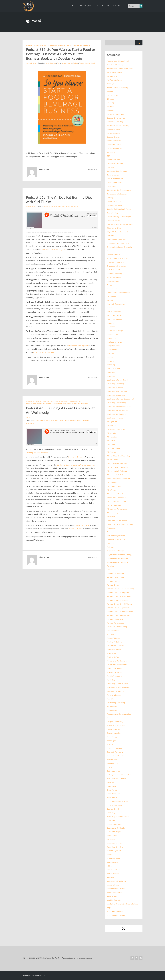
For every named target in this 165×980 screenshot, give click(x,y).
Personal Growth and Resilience (119, 615)
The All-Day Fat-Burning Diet (54, 249)
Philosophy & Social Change (117, 627)
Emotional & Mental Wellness (118, 243)
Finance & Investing (114, 274)
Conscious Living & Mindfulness (119, 190)
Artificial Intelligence (115, 80)
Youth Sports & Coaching (116, 915)
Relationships (112, 706)
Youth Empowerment (115, 911)
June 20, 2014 (31, 417)
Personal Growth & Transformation (120, 611)
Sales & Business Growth (116, 725)
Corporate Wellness (114, 205)
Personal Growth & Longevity (118, 592)
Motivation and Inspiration (117, 520)
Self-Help (111, 767)
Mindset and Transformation (117, 509)
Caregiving (111, 152)
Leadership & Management (117, 391)
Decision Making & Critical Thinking (120, 224)
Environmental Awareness (117, 262)
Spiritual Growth (113, 809)
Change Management (40, 193)
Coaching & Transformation (117, 171)
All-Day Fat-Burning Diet (78, 346)
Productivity (112, 653)
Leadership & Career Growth (118, 380)
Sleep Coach (112, 786)
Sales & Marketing (114, 729)
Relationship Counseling (116, 703)
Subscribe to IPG (103, 6)
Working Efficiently (114, 900)
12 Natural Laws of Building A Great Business (75, 465)
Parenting (111, 566)
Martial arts (111, 433)
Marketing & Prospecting (116, 429)
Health (68, 206)
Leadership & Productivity (117, 403)
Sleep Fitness (112, 790)
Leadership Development (116, 414)
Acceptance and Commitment (118, 61)
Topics (109, 854)
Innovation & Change (115, 330)
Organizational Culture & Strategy (120, 554)
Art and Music (112, 76)
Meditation (111, 441)
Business (29, 45)
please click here (82, 525)
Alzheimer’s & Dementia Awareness (120, 69)
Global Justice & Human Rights (118, 293)
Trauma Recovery (113, 858)
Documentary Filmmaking (117, 239)
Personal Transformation (116, 623)
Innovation (111, 327)
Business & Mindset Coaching (118, 125)
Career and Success (114, 144)
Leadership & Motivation (116, 395)
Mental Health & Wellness (117, 475)
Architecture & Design (115, 72)
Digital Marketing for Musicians (119, 232)
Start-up (87, 63)
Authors (29, 193)
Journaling (111, 365)
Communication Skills (115, 179)
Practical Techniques (115, 642)
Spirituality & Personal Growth (118, 816)
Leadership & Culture (115, 387)
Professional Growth (115, 668)
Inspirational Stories (114, 342)
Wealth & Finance (114, 870)
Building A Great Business (37, 453)
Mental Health (112, 460)
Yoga (109, 908)
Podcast (76, 63)
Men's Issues (112, 452)
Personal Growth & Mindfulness (119, 596)
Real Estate (111, 699)
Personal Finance (113, 581)
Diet (60, 206)
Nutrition (67, 193)
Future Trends (52, 45)
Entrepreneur (38, 401)
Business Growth (113, 133)
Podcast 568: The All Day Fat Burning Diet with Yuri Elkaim (60, 233)
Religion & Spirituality (115, 722)
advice (46, 206)
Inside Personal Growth (36, 6)
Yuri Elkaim (74, 206)
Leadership (111, 372)
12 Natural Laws (38, 420)
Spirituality (111, 813)
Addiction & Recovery (115, 65)
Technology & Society (115, 847)
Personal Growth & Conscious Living (120, 589)
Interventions (112, 349)
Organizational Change (52, 401)
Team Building (83, 404)
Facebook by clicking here (44, 352)
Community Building (115, 182)
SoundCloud (30, 423)
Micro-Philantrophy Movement (118, 479)
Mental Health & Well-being (117, 467)
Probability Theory (114, 649)
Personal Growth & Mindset (117, 600)
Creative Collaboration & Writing (119, 209)
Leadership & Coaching (116, 384)
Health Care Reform (114, 319)
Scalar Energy (112, 737)
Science (110, 744)
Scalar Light (111, 741)
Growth (110, 300)
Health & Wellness (114, 311)
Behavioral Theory (114, 95)
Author (47, 63)
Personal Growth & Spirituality (118, 608)
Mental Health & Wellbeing (117, 471)
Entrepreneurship (113, 255)
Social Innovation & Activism (118, 801)
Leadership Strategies (115, 418)
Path (109, 570)
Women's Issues (113, 885)
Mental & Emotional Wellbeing (118, 456)
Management (78, 45)
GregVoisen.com (86, 958)
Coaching (43, 45)
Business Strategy (114, 137)
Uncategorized (112, 862)
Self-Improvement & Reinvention (119, 775)
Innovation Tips (113, 334)
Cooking (110, 198)
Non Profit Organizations (116, 536)
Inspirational (112, 338)
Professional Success (115, 672)
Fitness (51, 193)
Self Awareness (113, 760)
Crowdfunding (112, 213)
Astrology (111, 84)
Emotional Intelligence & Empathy (120, 247)
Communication (113, 175)
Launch (70, 63)
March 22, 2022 (31, 63)
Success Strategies (114, 832)
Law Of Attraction (114, 368)
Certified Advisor (113, 160)
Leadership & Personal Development (120, 399)
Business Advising (114, 129)
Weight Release (113, 873)
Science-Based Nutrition (116, 756)
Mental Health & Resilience (117, 463)
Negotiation (111, 528)
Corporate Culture (114, 201)
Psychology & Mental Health (118, 684)
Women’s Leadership (115, 892)
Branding (110, 103)
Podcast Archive (119, 6)
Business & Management (116, 118)
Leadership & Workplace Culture (119, 406)
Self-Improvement (114, 771)
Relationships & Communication (119, 714)
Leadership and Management (118, 410)
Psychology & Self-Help (116, 691)
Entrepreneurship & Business (118, 258)
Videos (110, 866)
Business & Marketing (115, 122)
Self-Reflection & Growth (116, 779)
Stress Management (114, 824)
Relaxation (111, 718)
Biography (111, 99)
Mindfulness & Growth (115, 494)
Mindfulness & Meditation (117, 498)
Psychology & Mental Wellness (118, 687)
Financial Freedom (114, 277)
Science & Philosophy (115, 752)
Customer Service (114, 220)
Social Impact (112, 797)
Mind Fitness (59, 193)
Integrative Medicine (115, 346)
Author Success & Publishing (118, 87)
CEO (109, 156)
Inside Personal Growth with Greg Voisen (35, 233)
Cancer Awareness (114, 141)
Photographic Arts (114, 630)
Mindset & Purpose (114, 505)
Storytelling (111, 820)
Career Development (115, 148)
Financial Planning (114, 281)
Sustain (93, 63)
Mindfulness (112, 490)
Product (82, 63)
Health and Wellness (115, 315)
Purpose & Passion (114, 695)
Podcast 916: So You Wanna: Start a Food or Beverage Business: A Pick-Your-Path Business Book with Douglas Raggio (61, 54)
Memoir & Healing (114, 448)
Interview (61, 45)
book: (56, 206)
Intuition (110, 357)
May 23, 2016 (30, 206)
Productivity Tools (114, 657)
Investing (69, 45)
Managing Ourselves (77, 457)
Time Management (114, 851)
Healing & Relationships (116, 304)
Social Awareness (113, 794)
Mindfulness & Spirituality (117, 501)
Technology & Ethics (115, 843)
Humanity (111, 323)
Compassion (112, 186)
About (74, 6)
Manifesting (111, 425)
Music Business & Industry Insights (120, 524)
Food (59, 63)
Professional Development (52, 404)
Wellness (110, 877)
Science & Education (115, 748)
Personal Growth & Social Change (119, 604)
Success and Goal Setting (116, 828)
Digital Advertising (114, 228)
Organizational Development (71, 401)
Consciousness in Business (117, 194)
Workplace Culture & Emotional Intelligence (123, 904)
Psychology (111, 680)
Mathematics (112, 437)
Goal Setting (112, 296)
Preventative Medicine (115, 646)
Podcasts (87, 45)
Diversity (110, 236)
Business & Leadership (115, 114)
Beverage (53, 63)
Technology (111, 839)
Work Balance (112, 896)
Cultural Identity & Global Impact (119, 217)
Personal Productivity (115, 619)
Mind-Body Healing (114, 486)
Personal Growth (113, 585)
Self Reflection (112, 763)
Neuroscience (112, 532)
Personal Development (34, 404)
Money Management (115, 513)
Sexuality (110, 782)
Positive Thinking (113, 638)
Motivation (111, 517)
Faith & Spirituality (114, 270)
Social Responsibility (70, 404)
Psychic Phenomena (114, 676)
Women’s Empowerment (116, 889)
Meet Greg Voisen (87, 6)
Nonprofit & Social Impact (117, 539)
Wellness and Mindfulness (117, 881)
